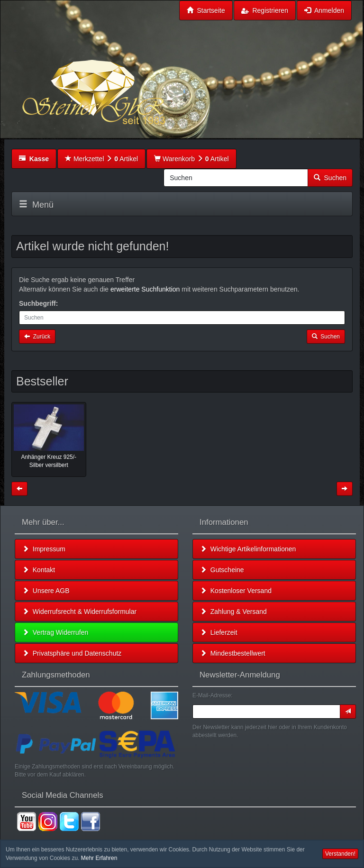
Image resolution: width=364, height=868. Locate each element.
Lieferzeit (219, 632)
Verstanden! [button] (340, 854)
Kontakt (39, 570)
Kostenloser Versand (236, 591)
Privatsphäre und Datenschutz (72, 653)
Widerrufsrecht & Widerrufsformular (79, 612)
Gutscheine (222, 570)
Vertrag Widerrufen (55, 632)
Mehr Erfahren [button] (99, 858)
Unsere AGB (46, 591)
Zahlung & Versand (233, 612)
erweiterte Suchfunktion (145, 289)
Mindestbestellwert (233, 653)
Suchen (330, 178)
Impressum (44, 549)
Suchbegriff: (38, 303)
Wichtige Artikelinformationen (248, 549)
